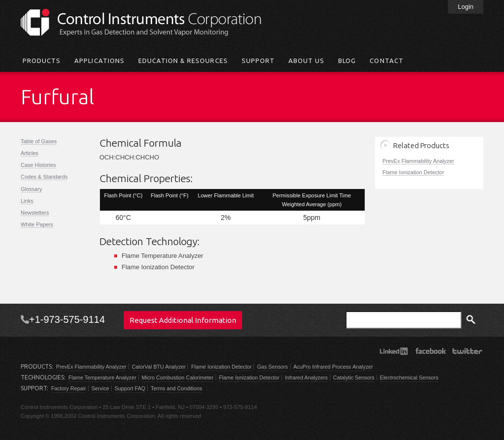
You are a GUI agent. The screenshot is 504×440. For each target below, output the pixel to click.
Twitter (467, 351)
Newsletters (35, 213)
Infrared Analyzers (306, 377)
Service (100, 388)
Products (42, 61)
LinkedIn (394, 351)
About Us (306, 61)
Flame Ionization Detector (413, 172)
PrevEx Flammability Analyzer (418, 161)
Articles (30, 153)
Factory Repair (69, 388)
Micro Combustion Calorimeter (178, 377)
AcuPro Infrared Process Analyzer (333, 367)
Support (258, 61)
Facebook (430, 351)
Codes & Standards (44, 177)
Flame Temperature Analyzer (102, 377)
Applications (99, 61)
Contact (386, 61)
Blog (347, 61)
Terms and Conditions (176, 388)
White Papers (37, 224)
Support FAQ (130, 388)
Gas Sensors (272, 367)
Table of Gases (39, 141)
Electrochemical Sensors (409, 377)
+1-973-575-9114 (67, 319)
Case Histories (38, 165)
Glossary (31, 189)
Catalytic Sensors (354, 377)
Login (466, 7)
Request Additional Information (183, 320)
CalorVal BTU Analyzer (159, 367)
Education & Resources (183, 61)
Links (27, 201)
